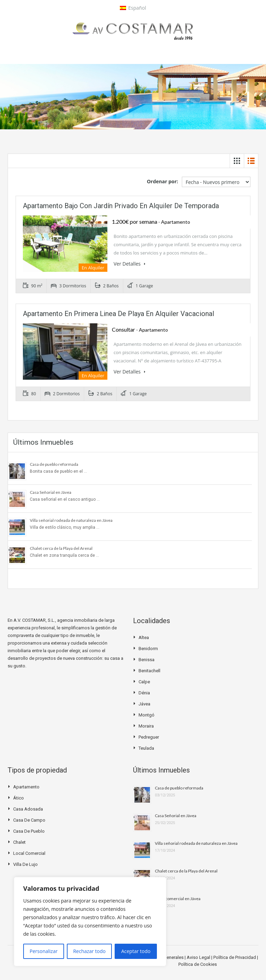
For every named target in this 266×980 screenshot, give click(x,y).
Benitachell (149, 671)
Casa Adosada (28, 809)
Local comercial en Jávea (178, 899)
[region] (90, 922)
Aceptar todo (136, 951)
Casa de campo (29, 820)
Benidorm (148, 649)
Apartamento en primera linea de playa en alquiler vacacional (118, 314)
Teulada (146, 748)
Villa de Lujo (25, 864)
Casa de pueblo (29, 831)
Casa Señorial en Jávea (51, 492)
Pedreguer (149, 737)
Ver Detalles (130, 264)
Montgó (147, 715)
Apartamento (26, 787)
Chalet (19, 842)
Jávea (144, 704)
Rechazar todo (89, 951)
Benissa (147, 660)
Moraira (146, 726)
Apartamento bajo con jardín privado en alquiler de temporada (121, 206)
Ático (19, 798)
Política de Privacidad (235, 957)
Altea (144, 637)
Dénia (144, 693)
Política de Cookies (198, 964)
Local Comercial (29, 853)
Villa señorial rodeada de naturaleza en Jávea (71, 520)
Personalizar (44, 951)
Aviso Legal (199, 957)
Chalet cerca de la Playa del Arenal (61, 548)
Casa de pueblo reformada (54, 464)
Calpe (144, 682)
